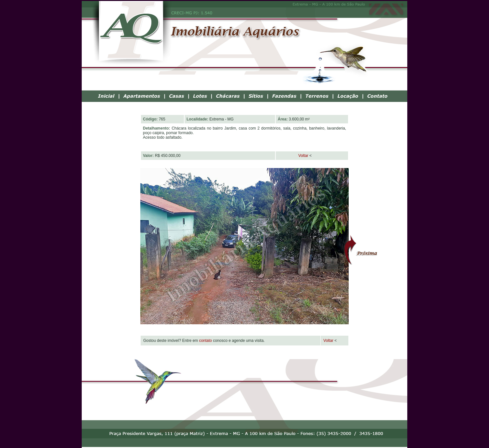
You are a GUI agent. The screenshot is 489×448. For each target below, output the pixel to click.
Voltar (293, 156)
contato (205, 341)
